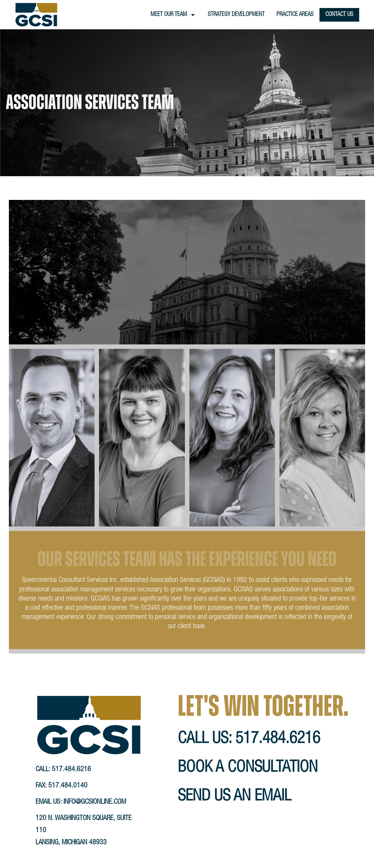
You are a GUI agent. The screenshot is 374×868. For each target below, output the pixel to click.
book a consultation (248, 768)
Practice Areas (295, 15)
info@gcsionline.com (95, 802)
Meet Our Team (173, 15)
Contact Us (339, 15)
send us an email (234, 797)
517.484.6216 (71, 770)
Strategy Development (236, 15)
